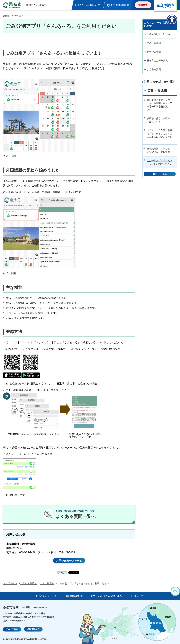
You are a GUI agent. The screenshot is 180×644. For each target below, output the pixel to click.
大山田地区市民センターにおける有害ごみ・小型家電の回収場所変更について (160, 105)
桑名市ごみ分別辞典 (157, 61)
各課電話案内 (33, 629)
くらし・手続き (28, 584)
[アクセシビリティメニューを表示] (172, 20)
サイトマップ (137, 596)
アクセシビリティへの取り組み (107, 596)
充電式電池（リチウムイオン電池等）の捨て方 (160, 150)
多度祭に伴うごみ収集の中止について (160, 120)
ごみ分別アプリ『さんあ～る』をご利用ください (160, 162)
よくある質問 (154, 69)
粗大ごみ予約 (154, 52)
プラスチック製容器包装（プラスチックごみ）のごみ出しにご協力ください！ (160, 135)
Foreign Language (120, 5)
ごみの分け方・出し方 (159, 34)
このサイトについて (47, 596)
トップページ (10, 584)
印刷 (63, 573)
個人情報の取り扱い (75, 596)
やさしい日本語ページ (90, 5)
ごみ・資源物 (154, 43)
